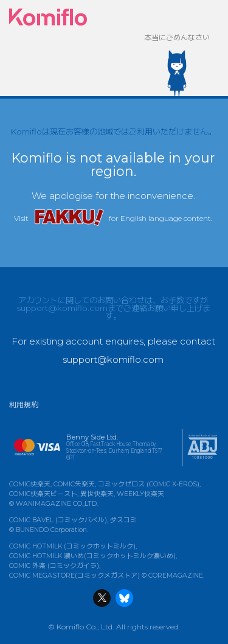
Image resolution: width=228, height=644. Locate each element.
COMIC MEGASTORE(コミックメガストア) (74, 576)
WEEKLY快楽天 (140, 494)
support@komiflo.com (62, 308)
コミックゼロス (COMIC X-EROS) (149, 484)
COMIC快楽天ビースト (43, 494)
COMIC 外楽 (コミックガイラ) (54, 566)
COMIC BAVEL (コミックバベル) (58, 520)
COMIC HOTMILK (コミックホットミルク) (72, 546)
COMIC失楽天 (74, 484)
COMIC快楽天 (30, 484)
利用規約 (24, 404)
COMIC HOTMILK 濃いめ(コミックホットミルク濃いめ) (92, 556)
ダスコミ (123, 520)
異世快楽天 (97, 494)
